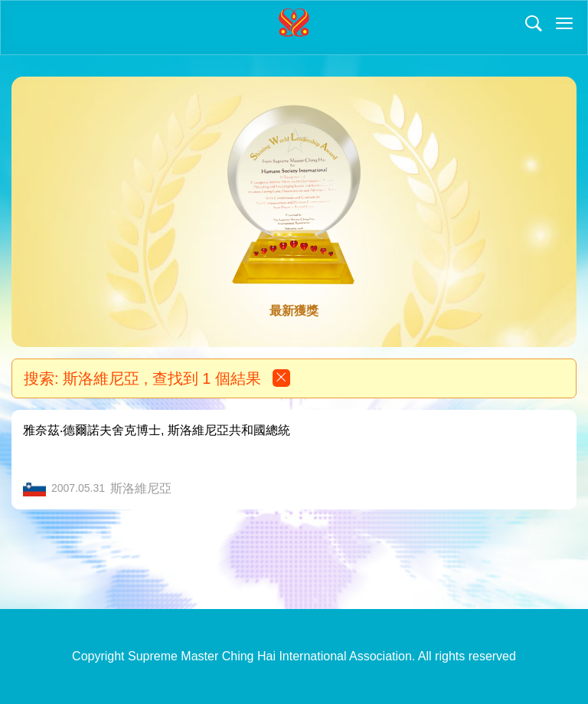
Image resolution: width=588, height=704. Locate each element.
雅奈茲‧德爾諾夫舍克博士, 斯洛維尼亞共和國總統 (157, 430)
